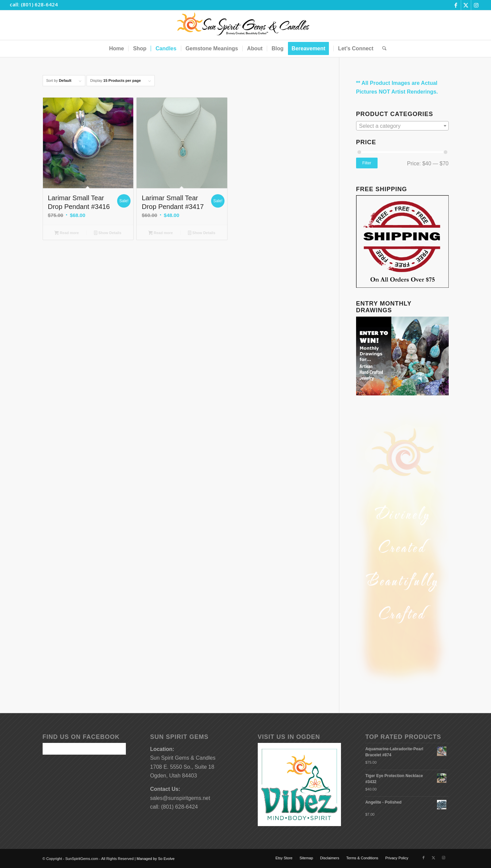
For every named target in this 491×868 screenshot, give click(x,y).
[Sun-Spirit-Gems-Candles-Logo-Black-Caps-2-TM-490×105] (245, 25)
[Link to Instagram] (476, 5)
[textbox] (402, 126)
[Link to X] (466, 5)
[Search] (382, 49)
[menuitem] (116, 49)
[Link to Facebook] (456, 5)
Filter (367, 163)
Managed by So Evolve (156, 859)
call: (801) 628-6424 (34, 4)
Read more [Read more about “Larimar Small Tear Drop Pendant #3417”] (161, 233)
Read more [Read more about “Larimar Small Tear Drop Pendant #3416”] (67, 233)
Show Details (108, 233)
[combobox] (402, 126)
